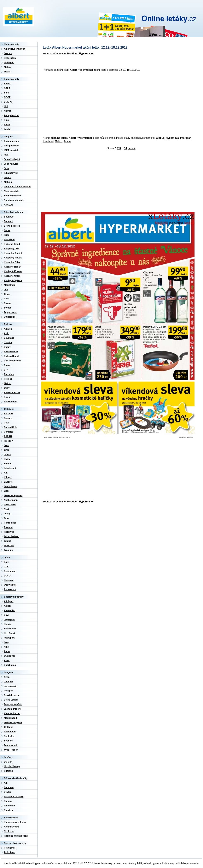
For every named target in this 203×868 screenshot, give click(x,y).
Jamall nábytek (12, 159)
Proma (7, 303)
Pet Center (10, 848)
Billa (6, 93)
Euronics (9, 374)
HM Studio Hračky (14, 796)
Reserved (9, 532)
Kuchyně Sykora (13, 280)
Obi (6, 289)
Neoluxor (9, 831)
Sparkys (8, 810)
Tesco (67, 141)
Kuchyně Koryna (13, 271)
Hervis (7, 624)
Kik (6, 473)
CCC (6, 567)
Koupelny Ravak (13, 258)
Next (6, 509)
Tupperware (10, 312)
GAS (6, 450)
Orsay (7, 514)
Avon (7, 677)
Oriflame (9, 727)
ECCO (7, 576)
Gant (7, 445)
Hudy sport (10, 629)
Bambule (9, 787)
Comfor (8, 342)
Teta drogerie (11, 745)
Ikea (6, 155)
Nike (6, 647)
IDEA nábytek (11, 150)
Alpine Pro (10, 610)
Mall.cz (8, 383)
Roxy (7, 660)
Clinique (8, 681)
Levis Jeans (10, 486)
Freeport (9, 441)
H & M (7, 459)
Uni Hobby (10, 317)
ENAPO (8, 102)
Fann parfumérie (13, 704)
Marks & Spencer (13, 495)
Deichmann (10, 571)
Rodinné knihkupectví (16, 836)
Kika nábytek (11, 173)
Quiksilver (9, 656)
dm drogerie (11, 686)
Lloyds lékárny (12, 766)
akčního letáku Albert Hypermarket (71, 138)
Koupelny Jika (12, 249)
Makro (59, 141)
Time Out (9, 545)
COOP (7, 97)
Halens (8, 464)
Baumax (8, 221)
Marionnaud (10, 718)
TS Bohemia (11, 402)
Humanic (9, 580)
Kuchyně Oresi (12, 276)
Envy (7, 615)
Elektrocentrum (12, 361)
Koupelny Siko (12, 262)
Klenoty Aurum (12, 713)
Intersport (9, 638)
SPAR (7, 124)
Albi (6, 783)
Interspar (185, 138)
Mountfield (10, 285)
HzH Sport (9, 633)
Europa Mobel (11, 146)
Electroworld (11, 352)
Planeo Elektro (12, 392)
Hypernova (172, 138)
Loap (7, 642)
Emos (7, 365)
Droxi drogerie (12, 695)
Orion (7, 294)
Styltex (8, 308)
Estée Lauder (11, 700)
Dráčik (7, 792)
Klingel (8, 477)
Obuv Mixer (10, 585)
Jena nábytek (11, 164)
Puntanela (9, 806)
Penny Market (11, 115)
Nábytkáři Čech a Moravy (18, 187)
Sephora (8, 741)
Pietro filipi (10, 523)
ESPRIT (8, 436)
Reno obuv (10, 589)
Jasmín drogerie (13, 709)
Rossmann (10, 732)
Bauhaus (9, 217)
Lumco (8, 177)
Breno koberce (12, 226)
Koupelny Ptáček (13, 253)
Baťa (7, 562)
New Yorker (10, 505)
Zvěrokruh (10, 852)
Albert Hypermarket (15, 49)
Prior (7, 299)
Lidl (6, 106)
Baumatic (9, 338)
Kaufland (48, 141)
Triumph (8, 550)
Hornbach (9, 239)
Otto (6, 518)
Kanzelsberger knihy (15, 822)
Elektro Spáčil (11, 356)
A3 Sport (9, 601)
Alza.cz (8, 329)
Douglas (8, 691)
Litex (7, 491)
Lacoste (8, 482)
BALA (7, 88)
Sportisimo (10, 665)
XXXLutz (9, 205)
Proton (8, 397)
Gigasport (9, 619)
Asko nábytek (11, 141)
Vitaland (8, 771)
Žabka (7, 129)
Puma (7, 651)
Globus (160, 138)
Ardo (7, 333)
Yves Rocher (11, 750)
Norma (8, 111)
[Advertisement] (100, 104)
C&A (6, 423)
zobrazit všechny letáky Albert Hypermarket (69, 54)
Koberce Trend (12, 244)
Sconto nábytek (12, 196)
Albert (7, 84)
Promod (8, 527)
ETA (6, 370)
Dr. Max (8, 762)
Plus (6, 120)
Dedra (7, 230)
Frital (7, 235)
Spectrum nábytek (14, 200)
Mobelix (8, 182)
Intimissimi (10, 468)
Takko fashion (11, 536)
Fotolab (8, 379)
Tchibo (8, 541)
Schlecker (9, 736)
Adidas (8, 606)
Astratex (8, 414)
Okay (7, 388)
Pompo (8, 801)
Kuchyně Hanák (13, 267)
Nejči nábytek (11, 191)
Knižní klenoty (12, 827)
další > (132, 148)
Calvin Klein (10, 427)
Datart (7, 347)
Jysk (6, 168)
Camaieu (9, 432)
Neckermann (11, 500)
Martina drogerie (13, 722)
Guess (7, 454)
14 (126, 148)
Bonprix (8, 418)
